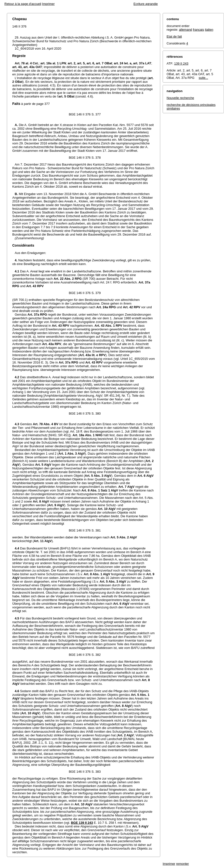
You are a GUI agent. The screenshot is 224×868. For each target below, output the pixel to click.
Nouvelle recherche (180, 98)
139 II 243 (181, 63)
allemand (186, 30)
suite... (203, 78)
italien (209, 30)
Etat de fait (174, 36)
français (198, 30)
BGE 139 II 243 (82, 823)
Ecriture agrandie (146, 4)
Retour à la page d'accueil (23, 4)
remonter (183, 864)
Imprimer (48, 4)
